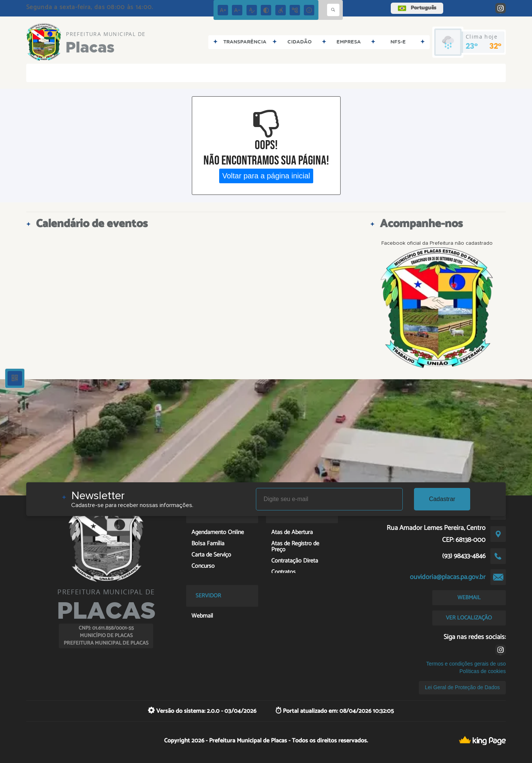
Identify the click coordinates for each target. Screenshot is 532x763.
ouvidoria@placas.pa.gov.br (448, 577)
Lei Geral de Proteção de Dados (462, 687)
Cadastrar (442, 499)
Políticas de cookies (483, 671)
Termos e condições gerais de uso (466, 664)
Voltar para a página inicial (266, 176)
